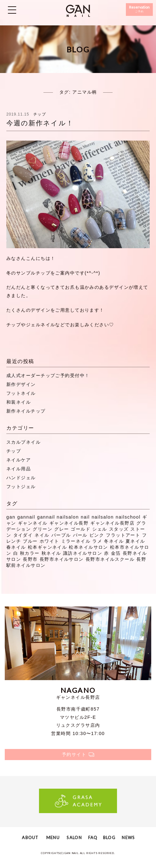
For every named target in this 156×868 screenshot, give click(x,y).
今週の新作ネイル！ (40, 123)
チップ (40, 114)
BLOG (109, 838)
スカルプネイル (23, 442)
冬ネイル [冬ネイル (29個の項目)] (114, 541)
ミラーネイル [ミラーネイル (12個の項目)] (76, 541)
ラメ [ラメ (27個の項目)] (97, 541)
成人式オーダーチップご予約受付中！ (48, 375)
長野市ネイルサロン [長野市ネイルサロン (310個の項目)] (62, 559)
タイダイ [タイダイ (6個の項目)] (23, 535)
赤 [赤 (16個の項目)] (106, 553)
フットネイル (21, 393)
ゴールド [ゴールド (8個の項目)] (81, 529)
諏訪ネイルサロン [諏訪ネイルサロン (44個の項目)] (83, 553)
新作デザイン (21, 384)
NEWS (128, 838)
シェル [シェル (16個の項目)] (100, 529)
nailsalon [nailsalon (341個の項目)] (103, 517)
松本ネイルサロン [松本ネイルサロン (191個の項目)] (88, 547)
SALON (74, 838)
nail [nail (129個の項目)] (85, 517)
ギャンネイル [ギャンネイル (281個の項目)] (33, 523)
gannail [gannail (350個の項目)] (26, 517)
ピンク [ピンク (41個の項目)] (97, 535)
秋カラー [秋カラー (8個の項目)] (30, 553)
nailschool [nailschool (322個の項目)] (128, 517)
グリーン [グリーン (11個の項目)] (42, 529)
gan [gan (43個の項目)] (11, 517)
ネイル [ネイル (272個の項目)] (42, 535)
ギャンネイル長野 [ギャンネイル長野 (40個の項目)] (69, 523)
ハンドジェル (21, 478)
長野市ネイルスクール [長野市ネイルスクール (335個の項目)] (110, 559)
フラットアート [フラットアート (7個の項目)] (123, 535)
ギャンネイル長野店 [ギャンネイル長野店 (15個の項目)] (112, 523)
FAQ (93, 838)
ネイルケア (19, 460)
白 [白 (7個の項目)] (16, 553)
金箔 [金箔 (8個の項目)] (116, 553)
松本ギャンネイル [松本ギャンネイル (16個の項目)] (48, 547)
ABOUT (30, 838)
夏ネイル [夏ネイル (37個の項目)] (135, 541)
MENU (53, 838)
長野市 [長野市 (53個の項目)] (30, 559)
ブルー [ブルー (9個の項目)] (30, 541)
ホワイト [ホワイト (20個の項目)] (49, 541)
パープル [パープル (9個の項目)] (61, 535)
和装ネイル (19, 402)
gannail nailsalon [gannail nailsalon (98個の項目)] (58, 517)
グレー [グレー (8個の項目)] (62, 529)
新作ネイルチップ (26, 411)
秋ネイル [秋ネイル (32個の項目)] (51, 553)
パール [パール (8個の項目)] (80, 535)
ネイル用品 (19, 469)
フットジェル (21, 487)
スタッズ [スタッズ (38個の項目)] (119, 529)
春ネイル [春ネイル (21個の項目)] (16, 547)
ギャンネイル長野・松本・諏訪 (78, 11)
